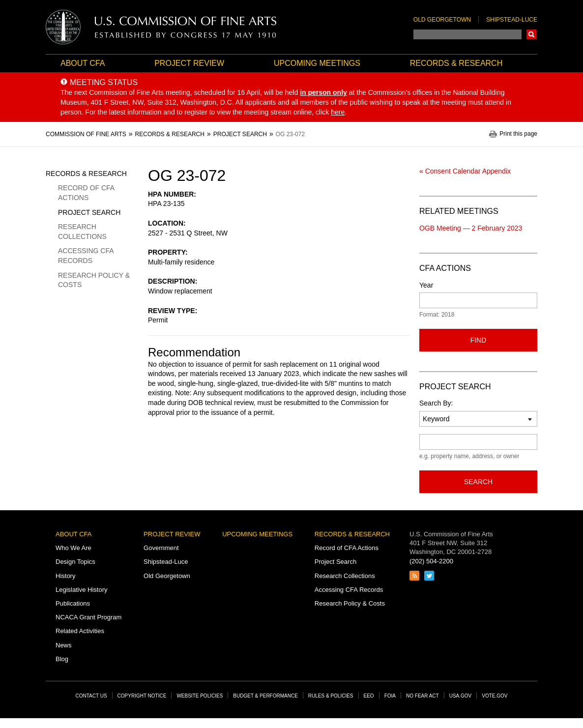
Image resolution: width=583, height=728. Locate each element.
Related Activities (80, 631)
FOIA (390, 696)
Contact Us (91, 696)
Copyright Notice (142, 696)
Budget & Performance (265, 696)
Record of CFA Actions (86, 193)
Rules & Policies (331, 696)
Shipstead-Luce (512, 20)
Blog (62, 659)
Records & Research (456, 63)
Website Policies (200, 696)
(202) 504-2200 (431, 561)
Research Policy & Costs (94, 280)
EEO (369, 696)
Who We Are (73, 548)
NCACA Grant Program (88, 617)
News (64, 645)
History (65, 576)
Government (161, 548)
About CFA (83, 63)
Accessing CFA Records (86, 256)
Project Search (89, 212)
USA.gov (461, 696)
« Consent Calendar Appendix (465, 171)
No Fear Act (423, 696)
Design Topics (75, 562)
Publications (73, 603)
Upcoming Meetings (317, 63)
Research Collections (82, 232)
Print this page (518, 134)
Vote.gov (495, 696)
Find (479, 340)
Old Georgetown (442, 20)
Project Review (189, 63)
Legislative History (82, 590)
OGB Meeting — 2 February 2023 (471, 228)
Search (531, 34)
